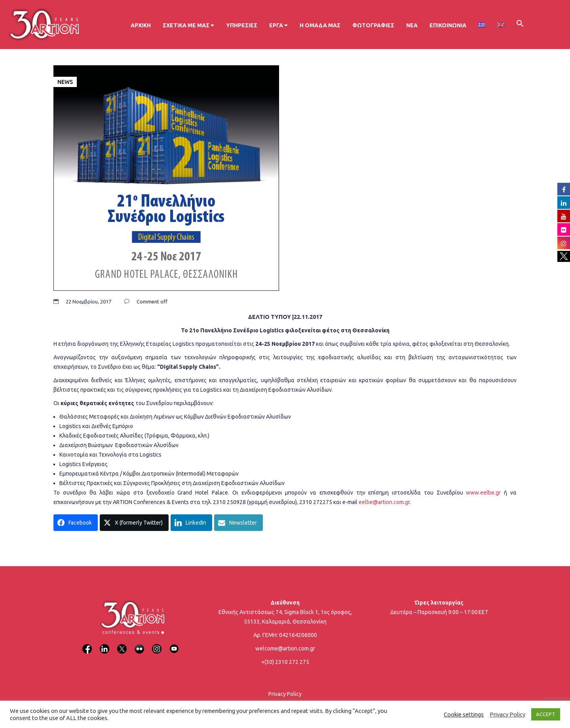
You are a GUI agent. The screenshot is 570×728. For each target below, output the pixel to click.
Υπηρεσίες (242, 25)
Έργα (278, 25)
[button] (520, 25)
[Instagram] (157, 644)
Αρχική (141, 25)
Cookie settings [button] (464, 714)
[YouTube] (174, 644)
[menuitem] (482, 25)
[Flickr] (139, 644)
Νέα (412, 25)
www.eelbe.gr (483, 493)
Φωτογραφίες (373, 25)
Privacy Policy (285, 694)
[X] (122, 644)
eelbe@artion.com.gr (384, 502)
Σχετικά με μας (188, 25)
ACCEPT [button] (546, 714)
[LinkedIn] (104, 644)
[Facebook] (87, 644)
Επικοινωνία (448, 25)
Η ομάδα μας (320, 25)
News (65, 82)
